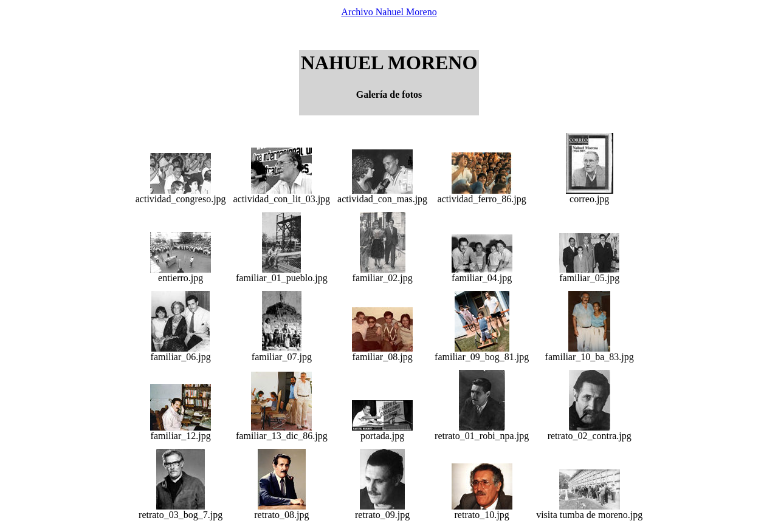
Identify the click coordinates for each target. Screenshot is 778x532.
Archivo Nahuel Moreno (389, 12)
